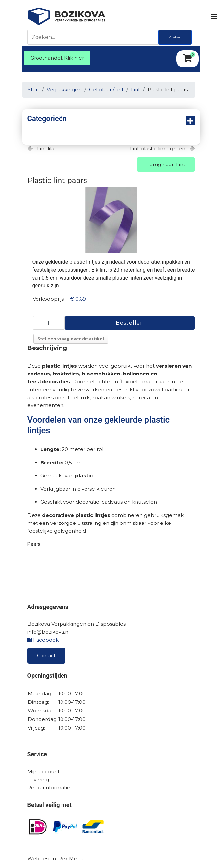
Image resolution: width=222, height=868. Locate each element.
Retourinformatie (49, 787)
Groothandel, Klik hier (57, 58)
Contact (46, 656)
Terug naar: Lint (166, 164)
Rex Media (71, 859)
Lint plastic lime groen (158, 149)
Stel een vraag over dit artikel (71, 339)
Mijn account (43, 772)
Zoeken (175, 37)
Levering (38, 779)
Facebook (43, 640)
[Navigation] (214, 16)
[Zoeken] (94, 37)
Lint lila (46, 149)
